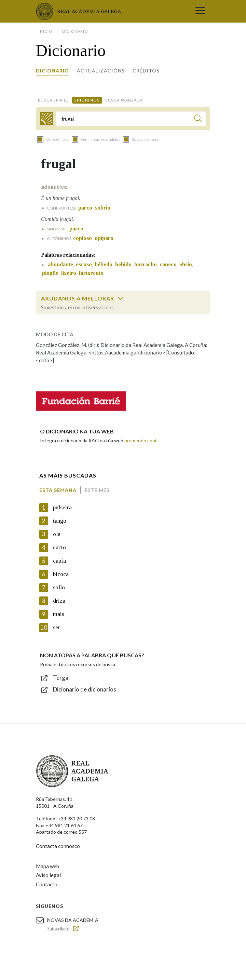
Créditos (146, 71)
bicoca (61, 574)
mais (59, 614)
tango (60, 521)
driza (59, 601)
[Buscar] (198, 119)
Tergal (61, 678)
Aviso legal (48, 875)
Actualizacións (101, 71)
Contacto (47, 884)
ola (57, 534)
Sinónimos (87, 100)
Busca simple (53, 100)
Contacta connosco (58, 846)
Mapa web (47, 866)
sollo (59, 587)
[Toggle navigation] (200, 11)
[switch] (121, 298)
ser (57, 627)
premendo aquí (140, 440)
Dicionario (52, 71)
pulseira (62, 507)
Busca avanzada (124, 100)
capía (59, 561)
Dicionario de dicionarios (85, 689)
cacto (59, 547)
